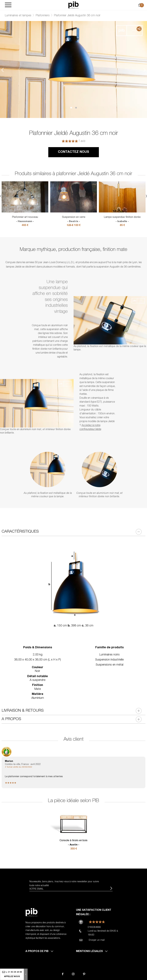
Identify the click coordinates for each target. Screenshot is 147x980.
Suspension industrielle (109, 660)
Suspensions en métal (109, 665)
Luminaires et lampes (18, 16)
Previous (2, 70)
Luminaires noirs (109, 655)
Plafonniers (43, 16)
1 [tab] (71, 108)
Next (145, 70)
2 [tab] (76, 108)
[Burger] (8, 5)
